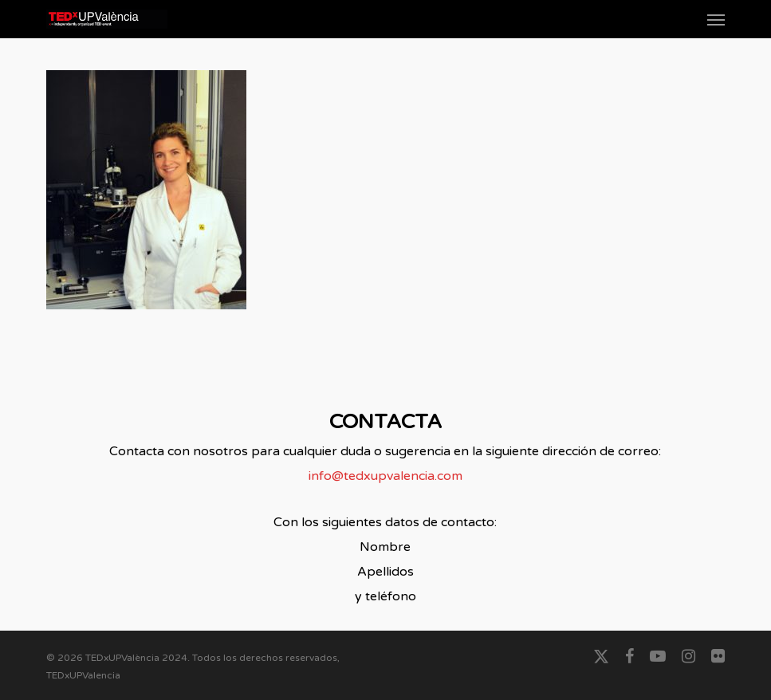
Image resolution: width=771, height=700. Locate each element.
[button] (716, 19)
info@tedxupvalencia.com (385, 476)
